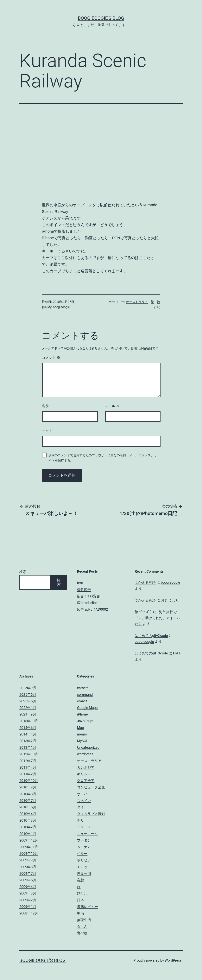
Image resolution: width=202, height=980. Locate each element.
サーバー (84, 794)
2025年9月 (28, 688)
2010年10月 (29, 781)
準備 (80, 913)
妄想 (80, 880)
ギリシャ (84, 774)
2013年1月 (28, 747)
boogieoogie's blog (101, 18)
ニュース (84, 827)
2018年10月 (29, 721)
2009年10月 (29, 853)
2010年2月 (28, 827)
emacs (82, 701)
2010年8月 (28, 794)
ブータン (84, 840)
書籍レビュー (87, 907)
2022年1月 (28, 708)
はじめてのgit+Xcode (151, 636)
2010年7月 (28, 801)
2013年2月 (28, 741)
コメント (51, 358)
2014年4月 (28, 734)
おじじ (166, 600)
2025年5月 (28, 701)
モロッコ (84, 867)
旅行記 (82, 893)
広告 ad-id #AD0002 (92, 609)
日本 (80, 900)
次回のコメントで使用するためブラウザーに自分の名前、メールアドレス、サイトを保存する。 (103, 458)
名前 (48, 406)
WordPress (173, 960)
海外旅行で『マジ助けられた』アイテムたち (157, 618)
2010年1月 (28, 834)
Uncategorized (88, 747)
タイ (80, 807)
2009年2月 (28, 900)
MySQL (82, 741)
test (80, 583)
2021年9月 (28, 714)
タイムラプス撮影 (91, 814)
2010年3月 (28, 820)
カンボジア (86, 767)
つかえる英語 (145, 582)
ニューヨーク (87, 834)
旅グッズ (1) (144, 612)
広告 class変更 (88, 596)
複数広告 (84, 590)
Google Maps (87, 708)
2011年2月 (28, 774)
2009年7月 (28, 873)
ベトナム (84, 847)
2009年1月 (28, 907)
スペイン (84, 801)
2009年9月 (28, 860)
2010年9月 (28, 787)
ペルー (82, 853)
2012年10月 (29, 754)
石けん (82, 926)
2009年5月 (28, 880)
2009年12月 (29, 840)
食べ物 (82, 933)
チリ (80, 820)
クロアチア (86, 781)
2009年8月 (28, 867)
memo (82, 734)
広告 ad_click (87, 603)
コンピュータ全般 (91, 787)
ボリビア (84, 860)
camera (83, 688)
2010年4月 (28, 814)
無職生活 (84, 920)
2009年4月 (28, 887)
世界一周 (84, 873)
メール (112, 406)
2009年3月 (28, 893)
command (85, 694)
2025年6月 (28, 694)
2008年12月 (29, 913)
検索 (23, 572)
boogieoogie (61, 307)
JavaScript (85, 721)
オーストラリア (137, 302)
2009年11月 (29, 847)
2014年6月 (28, 728)
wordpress (85, 754)
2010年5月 (28, 807)
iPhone (82, 714)
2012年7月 (28, 761)
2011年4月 (28, 767)
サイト (47, 431)
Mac (80, 728)
